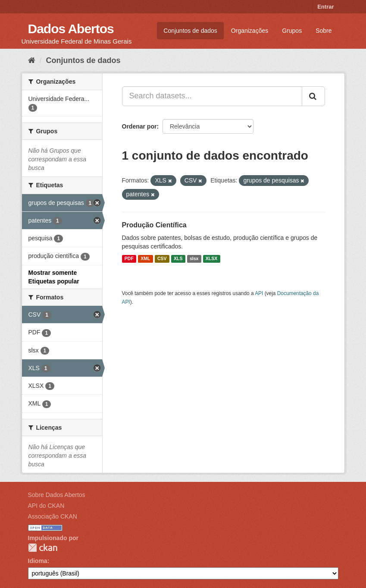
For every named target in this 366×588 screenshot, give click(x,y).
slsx (194, 259)
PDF (129, 259)
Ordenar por (139, 126)
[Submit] (313, 96)
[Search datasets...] (212, 96)
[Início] (32, 60)
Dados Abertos (71, 29)
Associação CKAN (53, 516)
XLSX (211, 259)
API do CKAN (46, 506)
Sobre (324, 31)
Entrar (325, 7)
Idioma (38, 561)
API (259, 293)
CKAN (43, 548)
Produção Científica (154, 225)
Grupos (292, 31)
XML (145, 259)
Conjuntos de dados (190, 31)
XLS (178, 259)
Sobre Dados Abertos (57, 495)
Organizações (250, 31)
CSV (162, 259)
